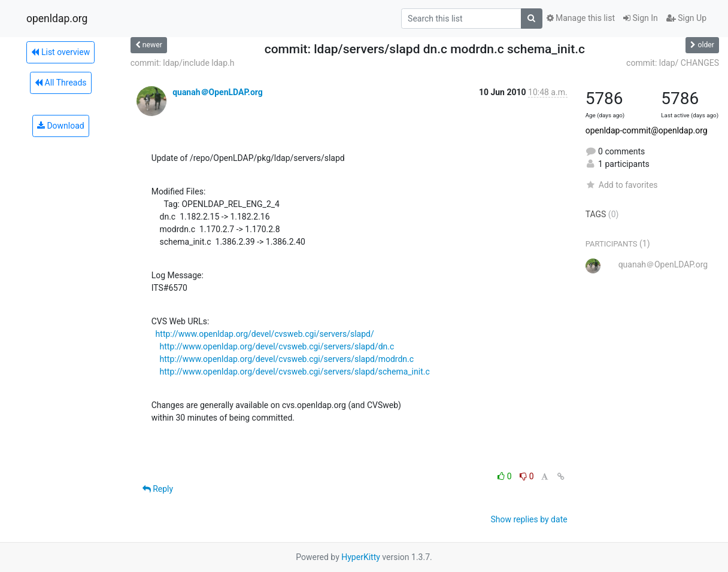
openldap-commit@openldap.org (647, 130)
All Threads (60, 83)
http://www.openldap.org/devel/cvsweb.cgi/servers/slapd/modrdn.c (287, 359)
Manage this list (581, 18)
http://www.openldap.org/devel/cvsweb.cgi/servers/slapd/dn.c (277, 346)
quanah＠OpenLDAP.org (218, 92)
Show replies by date (529, 519)
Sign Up (686, 18)
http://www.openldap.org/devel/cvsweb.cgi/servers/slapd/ (265, 334)
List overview (60, 52)
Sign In (641, 18)
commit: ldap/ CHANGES (673, 63)
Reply (158, 489)
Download (61, 126)
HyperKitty (361, 557)
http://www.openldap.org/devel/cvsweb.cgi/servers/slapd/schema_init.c (295, 372)
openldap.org (57, 19)
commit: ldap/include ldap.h (183, 63)
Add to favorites (622, 185)
